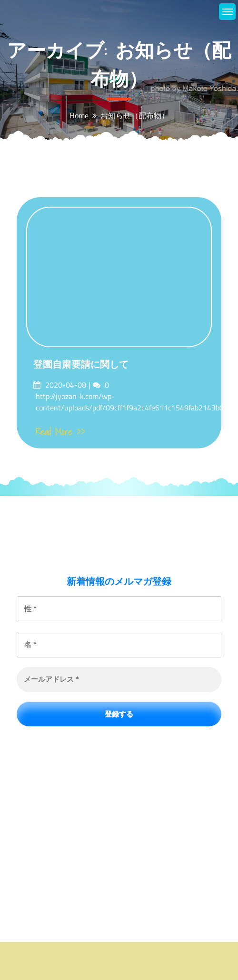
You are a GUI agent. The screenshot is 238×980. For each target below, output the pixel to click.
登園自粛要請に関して (81, 364)
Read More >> (60, 432)
